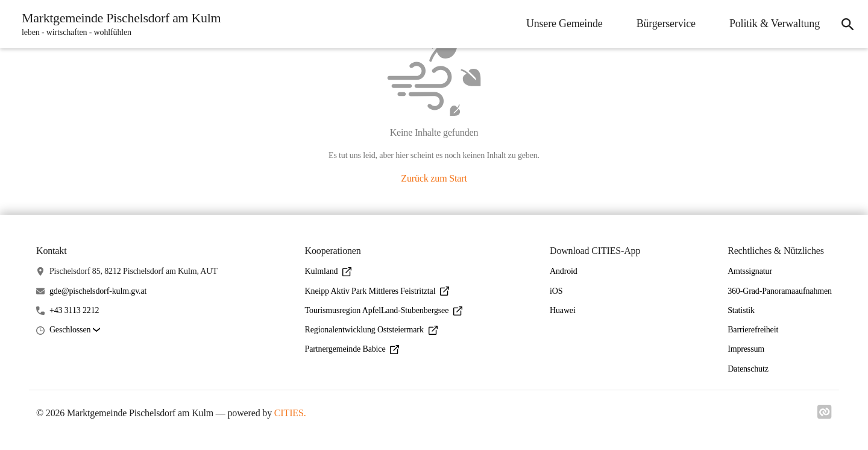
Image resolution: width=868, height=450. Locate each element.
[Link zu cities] (825, 412)
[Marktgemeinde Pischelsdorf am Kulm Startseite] (118, 24)
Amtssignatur (750, 271)
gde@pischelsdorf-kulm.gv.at (98, 291)
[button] (75, 330)
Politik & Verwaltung (775, 24)
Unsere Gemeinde (565, 24)
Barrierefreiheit (753, 330)
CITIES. (290, 413)
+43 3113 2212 (74, 310)
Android (564, 271)
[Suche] (848, 24)
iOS (556, 291)
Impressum (746, 349)
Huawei (563, 310)
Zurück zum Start (434, 178)
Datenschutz (748, 369)
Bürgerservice (666, 24)
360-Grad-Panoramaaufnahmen (780, 291)
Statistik (741, 310)
